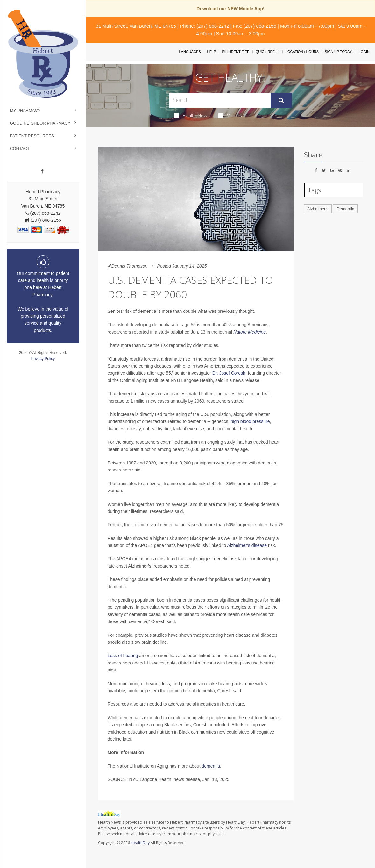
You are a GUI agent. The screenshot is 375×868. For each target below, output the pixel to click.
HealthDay (140, 843)
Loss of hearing (123, 656)
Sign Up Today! (339, 52)
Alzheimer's (318, 209)
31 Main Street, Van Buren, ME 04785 (136, 26)
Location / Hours (302, 52)
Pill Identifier (236, 52)
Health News (192, 115)
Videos (230, 115)
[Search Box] (220, 100)
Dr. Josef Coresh (229, 373)
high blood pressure (250, 421)
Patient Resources (32, 136)
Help (212, 52)
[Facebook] (42, 171)
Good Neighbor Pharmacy (40, 123)
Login (364, 52)
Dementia (345, 209)
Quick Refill (268, 52)
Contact (20, 149)
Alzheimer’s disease (247, 545)
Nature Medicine (250, 332)
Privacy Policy (43, 359)
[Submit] (281, 100)
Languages (190, 52)
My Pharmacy (25, 110)
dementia (211, 766)
